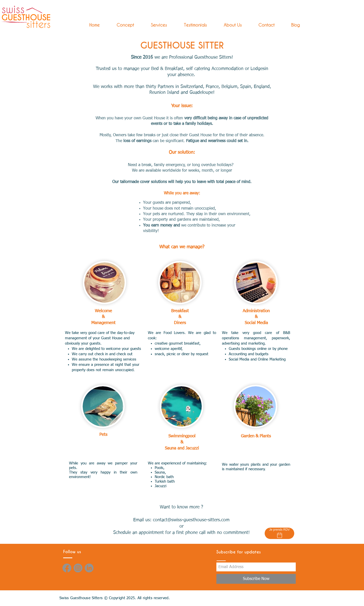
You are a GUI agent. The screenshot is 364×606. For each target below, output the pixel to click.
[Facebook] (67, 568)
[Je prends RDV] (279, 533)
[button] (154, 25)
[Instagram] (78, 568)
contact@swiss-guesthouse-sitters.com (191, 520)
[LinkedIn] (89, 568)
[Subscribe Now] (256, 579)
